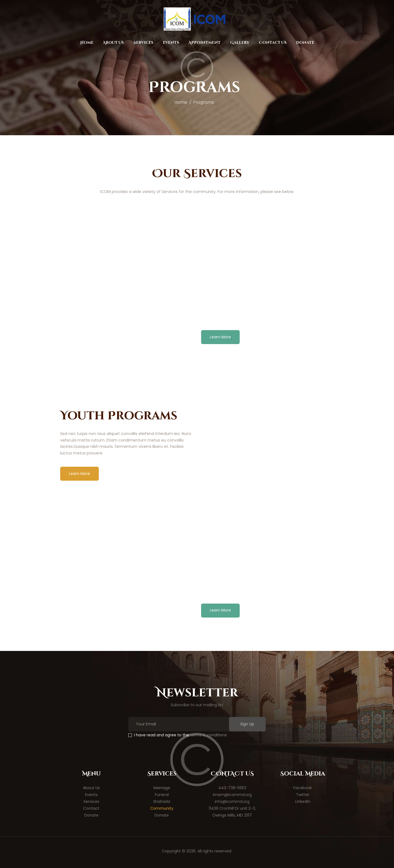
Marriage (162, 788)
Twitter (303, 795)
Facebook (303, 788)
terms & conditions (208, 735)
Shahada (162, 801)
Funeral (162, 795)
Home (181, 102)
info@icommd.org (232, 801)
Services (91, 801)
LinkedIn (303, 801)
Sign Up (247, 724)
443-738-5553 (232, 788)
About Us (91, 788)
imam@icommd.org (232, 795)
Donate (91, 815)
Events (91, 795)
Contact (91, 808)
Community (162, 808)
